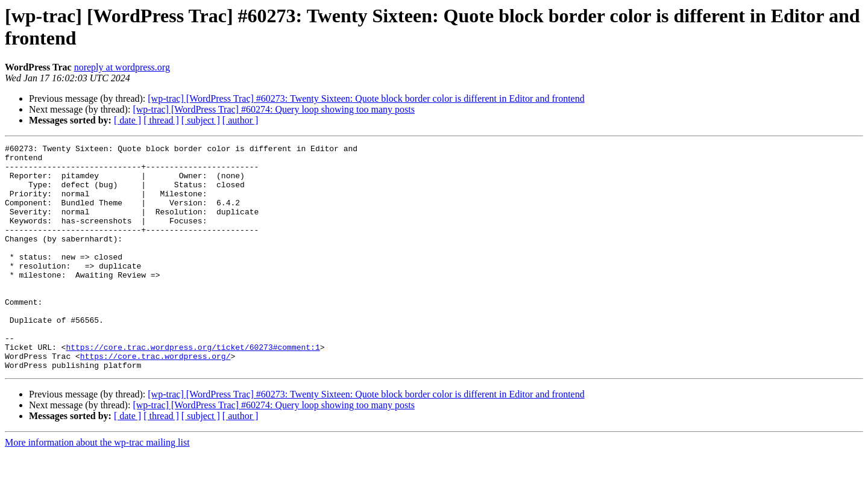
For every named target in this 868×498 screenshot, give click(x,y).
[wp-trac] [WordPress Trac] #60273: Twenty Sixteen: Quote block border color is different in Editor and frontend (366, 98)
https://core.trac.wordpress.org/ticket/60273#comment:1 (193, 388)
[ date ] (127, 120)
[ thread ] (161, 120)
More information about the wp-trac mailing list (97, 487)
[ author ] (241, 120)
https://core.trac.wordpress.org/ (156, 399)
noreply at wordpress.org (122, 67)
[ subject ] (201, 120)
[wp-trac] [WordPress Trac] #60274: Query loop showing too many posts (274, 109)
